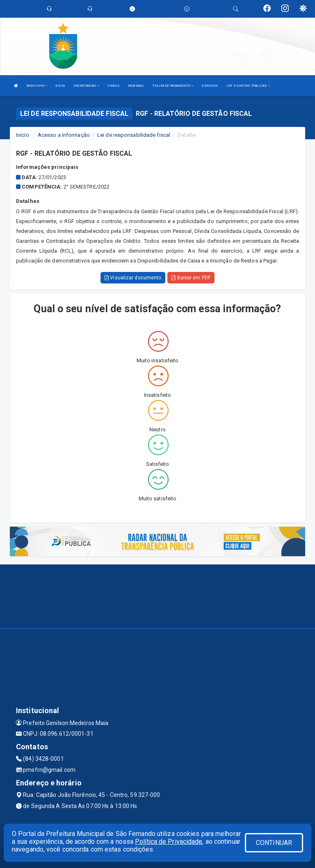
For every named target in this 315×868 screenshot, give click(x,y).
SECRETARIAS (86, 86)
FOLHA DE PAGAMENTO (173, 86)
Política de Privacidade (169, 842)
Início (23, 135)
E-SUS (60, 86)
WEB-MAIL (136, 86)
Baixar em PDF (191, 278)
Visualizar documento (133, 278)
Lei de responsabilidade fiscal (134, 135)
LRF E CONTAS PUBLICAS (248, 86)
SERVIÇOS (210, 86)
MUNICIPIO (37, 86)
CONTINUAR (274, 843)
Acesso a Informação (64, 135)
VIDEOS (114, 86)
